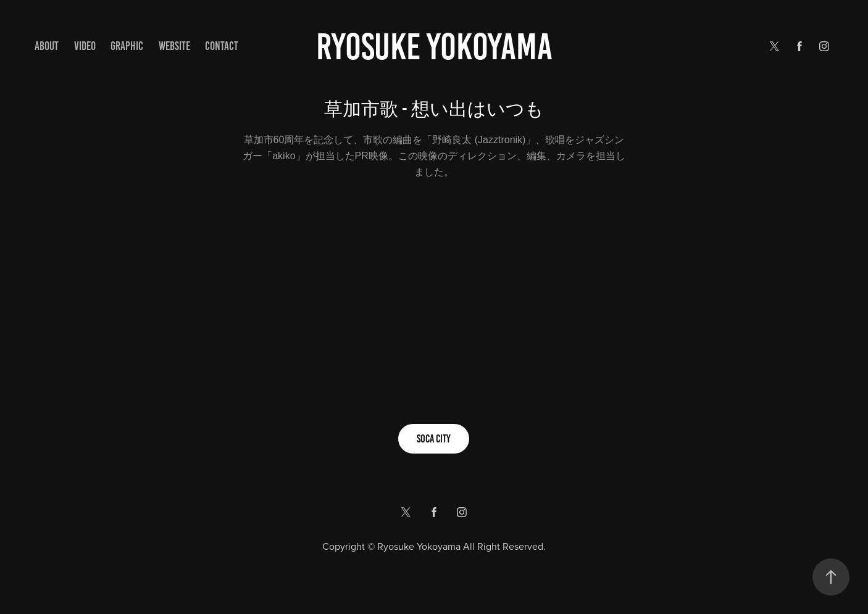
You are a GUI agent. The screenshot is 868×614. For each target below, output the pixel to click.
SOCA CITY (434, 439)
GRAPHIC (127, 46)
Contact (222, 46)
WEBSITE (174, 46)
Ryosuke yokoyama (434, 47)
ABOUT (47, 46)
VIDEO (85, 46)
